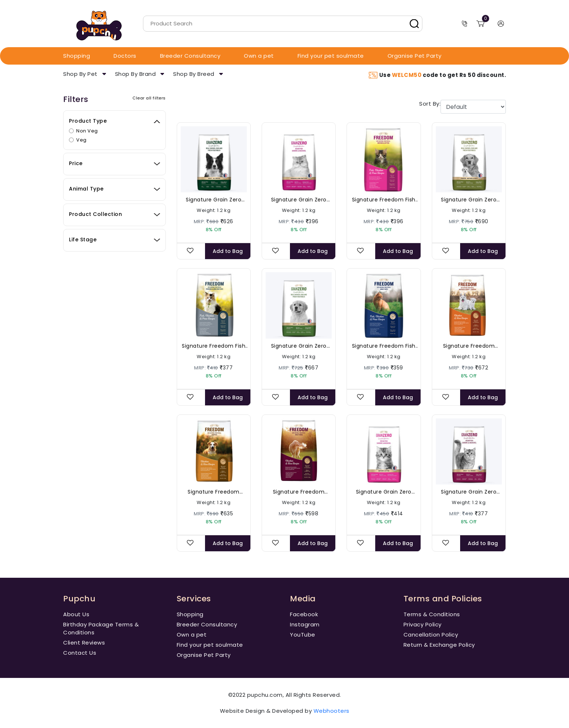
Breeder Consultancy (190, 56)
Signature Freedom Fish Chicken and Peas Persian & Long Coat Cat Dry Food (214, 346)
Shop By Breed (194, 74)
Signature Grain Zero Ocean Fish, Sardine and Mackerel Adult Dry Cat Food (469, 492)
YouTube (303, 635)
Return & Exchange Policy (439, 645)
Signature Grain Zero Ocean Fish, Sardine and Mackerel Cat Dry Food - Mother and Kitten (384, 492)
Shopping (77, 56)
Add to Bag (228, 251)
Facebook (304, 614)
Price (76, 163)
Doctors (125, 56)
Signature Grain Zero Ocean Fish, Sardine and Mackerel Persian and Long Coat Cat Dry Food (299, 200)
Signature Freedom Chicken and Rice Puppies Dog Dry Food (214, 492)
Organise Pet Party (415, 56)
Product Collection (95, 214)
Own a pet (259, 56)
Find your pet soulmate (331, 56)
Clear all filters (149, 98)
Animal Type (86, 189)
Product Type (88, 121)
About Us (76, 614)
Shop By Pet (80, 74)
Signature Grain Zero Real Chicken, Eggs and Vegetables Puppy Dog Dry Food (299, 346)
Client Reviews (84, 643)
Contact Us (80, 653)
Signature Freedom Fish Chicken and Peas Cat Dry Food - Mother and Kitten (384, 200)
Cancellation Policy (431, 635)
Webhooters (331, 711)
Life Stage (83, 240)
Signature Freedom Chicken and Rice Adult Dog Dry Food (299, 492)
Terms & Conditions (432, 614)
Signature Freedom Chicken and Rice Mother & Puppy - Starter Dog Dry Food (469, 346)
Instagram (305, 624)
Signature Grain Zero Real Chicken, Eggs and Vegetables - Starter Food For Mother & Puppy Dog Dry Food (469, 200)
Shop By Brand (136, 74)
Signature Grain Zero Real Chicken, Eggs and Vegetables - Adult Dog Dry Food (214, 200)
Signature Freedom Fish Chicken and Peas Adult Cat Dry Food (384, 346)
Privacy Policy (423, 624)
